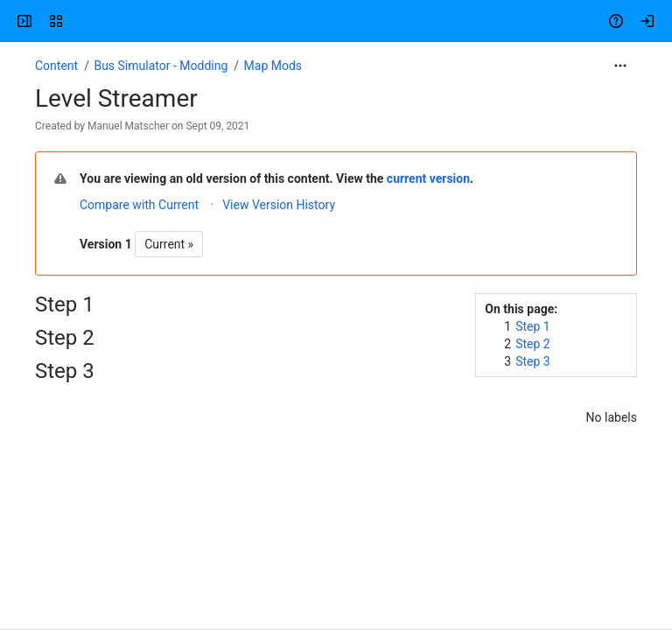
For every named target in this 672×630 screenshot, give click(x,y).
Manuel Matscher (128, 126)
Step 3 (533, 361)
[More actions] (620, 66)
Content (56, 66)
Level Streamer (116, 98)
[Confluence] (80, 21)
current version (428, 178)
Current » (169, 244)
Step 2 (533, 344)
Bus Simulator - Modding (161, 66)
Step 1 (533, 326)
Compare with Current (139, 205)
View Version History (279, 205)
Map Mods (273, 66)
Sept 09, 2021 (217, 126)
